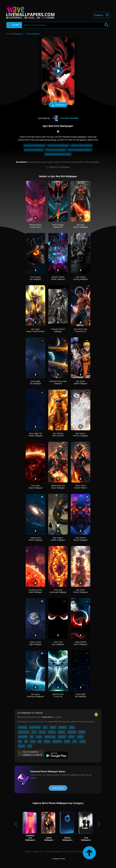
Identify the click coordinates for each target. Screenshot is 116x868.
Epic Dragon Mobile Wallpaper (58, 539)
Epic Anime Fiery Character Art (81, 330)
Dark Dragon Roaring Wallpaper (81, 278)
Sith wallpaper (33, 34)
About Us (38, 851)
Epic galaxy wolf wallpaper (35, 145)
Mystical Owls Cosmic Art (58, 695)
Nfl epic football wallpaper (82, 145)
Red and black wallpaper (56, 150)
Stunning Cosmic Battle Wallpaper (36, 591)
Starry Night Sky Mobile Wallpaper (36, 435)
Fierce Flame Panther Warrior (81, 487)
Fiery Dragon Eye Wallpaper (35, 278)
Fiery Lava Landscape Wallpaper (58, 591)
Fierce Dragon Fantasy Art (58, 226)
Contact (28, 851)
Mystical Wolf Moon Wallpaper (81, 643)
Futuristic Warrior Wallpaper (58, 330)
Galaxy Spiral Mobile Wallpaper (36, 539)
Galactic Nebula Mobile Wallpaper (58, 278)
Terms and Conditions (54, 851)
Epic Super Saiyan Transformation (36, 330)
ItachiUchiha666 (65, 118)
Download (58, 105)
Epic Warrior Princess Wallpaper (81, 435)
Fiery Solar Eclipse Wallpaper (36, 487)
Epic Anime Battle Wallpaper (81, 382)
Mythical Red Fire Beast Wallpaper (58, 487)
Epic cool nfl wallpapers (34, 150)
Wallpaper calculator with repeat (58, 154)
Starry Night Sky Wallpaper (36, 382)
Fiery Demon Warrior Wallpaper (81, 539)
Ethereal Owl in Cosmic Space (35, 226)
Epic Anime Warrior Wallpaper (81, 591)
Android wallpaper (36, 722)
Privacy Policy (71, 851)
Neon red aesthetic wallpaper (80, 150)
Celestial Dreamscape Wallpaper (58, 382)
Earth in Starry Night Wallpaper (35, 643)
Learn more (58, 788)
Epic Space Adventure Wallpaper (36, 695)
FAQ (81, 851)
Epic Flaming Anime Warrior (58, 435)
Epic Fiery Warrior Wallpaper (81, 226)
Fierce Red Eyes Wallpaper (58, 643)
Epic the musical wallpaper (58, 145)
